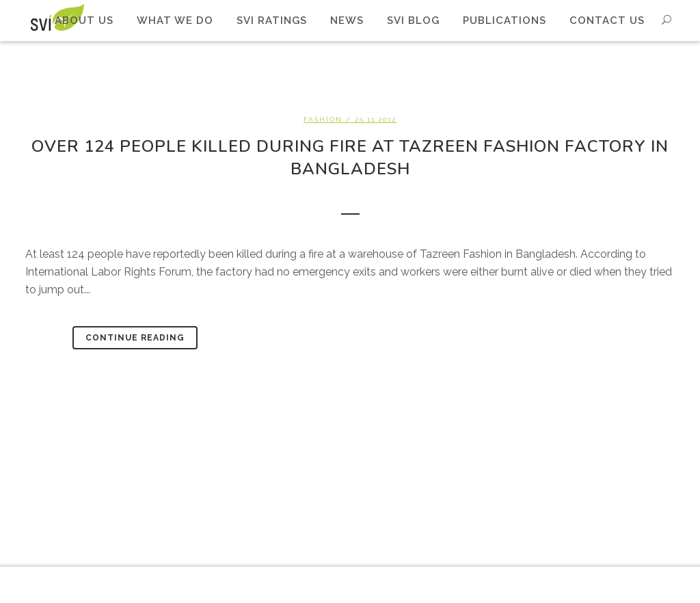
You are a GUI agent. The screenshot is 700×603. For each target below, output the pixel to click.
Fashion (323, 119)
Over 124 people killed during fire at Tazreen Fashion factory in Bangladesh (350, 158)
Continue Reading (135, 338)
